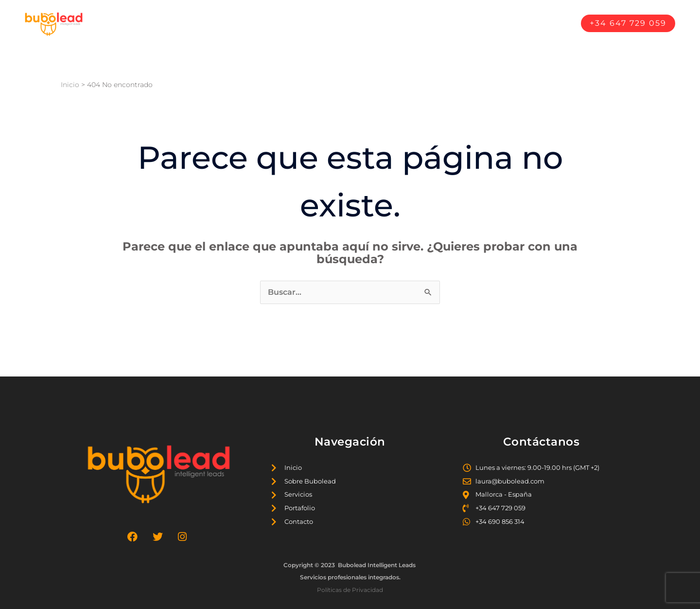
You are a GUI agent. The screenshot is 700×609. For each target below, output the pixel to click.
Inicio (309, 23)
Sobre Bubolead (367, 23)
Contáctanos (541, 23)
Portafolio (482, 23)
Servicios (431, 23)
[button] (628, 23)
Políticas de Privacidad (350, 590)
